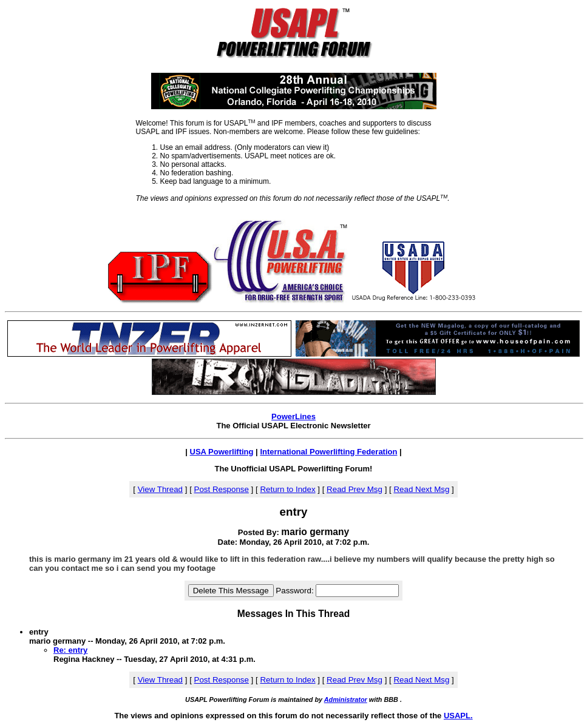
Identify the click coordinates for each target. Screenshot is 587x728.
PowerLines (293, 416)
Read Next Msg (421, 489)
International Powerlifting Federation (328, 452)
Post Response (222, 489)
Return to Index (287, 489)
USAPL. (458, 716)
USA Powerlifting (222, 452)
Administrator (346, 699)
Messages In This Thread (293, 614)
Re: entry (70, 650)
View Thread (160, 489)
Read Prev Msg (355, 489)
